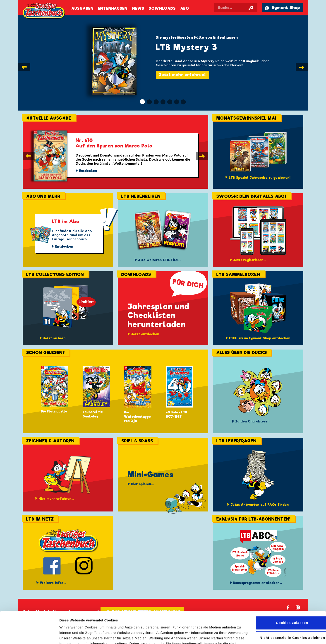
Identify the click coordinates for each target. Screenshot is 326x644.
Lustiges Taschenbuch (44, 11)
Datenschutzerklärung (103, 623)
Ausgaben (82, 8)
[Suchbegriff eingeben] (236, 8)
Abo (185, 8)
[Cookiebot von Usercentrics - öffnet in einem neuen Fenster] (29, 635)
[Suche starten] (251, 8)
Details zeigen (71, 635)
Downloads (162, 8)
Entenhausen (113, 8)
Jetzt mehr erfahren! (182, 75)
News (138, 8)
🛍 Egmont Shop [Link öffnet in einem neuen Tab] (283, 8)
